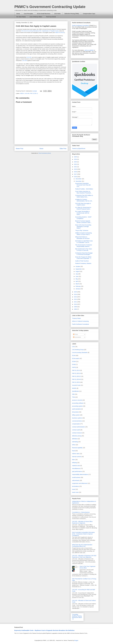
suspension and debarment (80, 483)
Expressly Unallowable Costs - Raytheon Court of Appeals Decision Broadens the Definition (44, 630)
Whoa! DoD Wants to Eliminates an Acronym (82, 238)
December (79, 179)
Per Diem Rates (21, 17)
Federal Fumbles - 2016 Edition (84, 189)
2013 (76, 297)
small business (76, 477)
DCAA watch (76, 358)
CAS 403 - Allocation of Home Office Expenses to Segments (82, 522)
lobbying (74, 463)
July (77, 274)
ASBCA (22, 93)
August (78, 271)
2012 (76, 299)
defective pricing (77, 436)
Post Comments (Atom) (45, 153)
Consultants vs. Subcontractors (81, 512)
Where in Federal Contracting (80, 321)
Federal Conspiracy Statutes (83, 263)
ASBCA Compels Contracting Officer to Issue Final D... (83, 234)
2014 (76, 294)
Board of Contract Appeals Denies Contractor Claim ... (84, 222)
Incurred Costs (76, 385)
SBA (73, 394)
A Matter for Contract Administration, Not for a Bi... (84, 200)
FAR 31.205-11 (34, 93)
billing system (76, 415)
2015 (76, 292)
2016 (76, 177)
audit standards (76, 409)
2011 (76, 302)
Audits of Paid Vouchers (82, 261)
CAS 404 (29, 57)
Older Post (63, 149)
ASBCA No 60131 (60, 33)
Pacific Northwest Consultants (81, 26)
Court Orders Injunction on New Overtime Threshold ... (84, 192)
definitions (75, 439)
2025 (76, 157)
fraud (74, 451)
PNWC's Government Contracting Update (50, 7)
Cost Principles (28, 14)
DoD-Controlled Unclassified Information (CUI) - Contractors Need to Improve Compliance (83, 534)
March (77, 284)
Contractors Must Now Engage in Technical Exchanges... (84, 254)
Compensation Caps (89, 14)
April (77, 281)
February (78, 286)
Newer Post (20, 149)
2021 (76, 167)
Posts (75, 334)
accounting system (77, 406)
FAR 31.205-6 (76, 382)
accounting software (78, 403)
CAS (73, 347)
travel (74, 489)
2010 (76, 304)
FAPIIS (74, 367)
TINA (74, 397)
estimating (75, 442)
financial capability (77, 448)
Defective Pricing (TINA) (72, 14)
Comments (77, 337)
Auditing (74, 616)
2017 (76, 174)
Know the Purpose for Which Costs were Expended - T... (84, 258)
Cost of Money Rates (36, 17)
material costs (76, 466)
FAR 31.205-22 (76, 376)
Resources (75, 617)
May (77, 279)
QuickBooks (75, 391)
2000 (76, 309)
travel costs (75, 492)
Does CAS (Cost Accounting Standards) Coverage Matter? (83, 226)
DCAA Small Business (44, 14)
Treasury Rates (76, 318)
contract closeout (77, 433)
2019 (76, 169)
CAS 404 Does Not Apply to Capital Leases (83, 204)
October (78, 266)
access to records (77, 400)
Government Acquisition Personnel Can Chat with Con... (83, 185)
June (77, 276)
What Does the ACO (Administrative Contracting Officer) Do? (82, 545)
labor (74, 460)
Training (79, 616)
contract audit (76, 430)
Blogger (76, 640)
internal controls (77, 457)
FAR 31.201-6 (76, 370)
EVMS (74, 364)
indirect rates (76, 454)
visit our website (89, 50)
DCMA (74, 361)
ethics (74, 445)
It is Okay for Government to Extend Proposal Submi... (83, 208)
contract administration (78, 427)
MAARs (74, 388)
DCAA (74, 356)
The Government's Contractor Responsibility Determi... (84, 246)
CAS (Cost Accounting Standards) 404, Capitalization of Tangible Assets (40, 31)
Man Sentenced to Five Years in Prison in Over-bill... (84, 250)
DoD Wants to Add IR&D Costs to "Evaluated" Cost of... (84, 242)
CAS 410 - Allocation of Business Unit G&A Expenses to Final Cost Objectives (84, 556)
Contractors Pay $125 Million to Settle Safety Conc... (84, 196)
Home (18, 14)
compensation (76, 424)
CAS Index (57, 14)
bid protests (75, 412)
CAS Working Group (78, 350)
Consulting (75, 615)
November (79, 181)
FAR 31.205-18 (76, 373)
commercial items (77, 421)
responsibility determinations (80, 474)
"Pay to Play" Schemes (82, 230)
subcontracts (76, 480)
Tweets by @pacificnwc (79, 149)
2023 (76, 162)
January (78, 289)
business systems (77, 418)
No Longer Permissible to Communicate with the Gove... (82, 213)
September (79, 269)
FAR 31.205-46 (76, 379)
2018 (76, 172)
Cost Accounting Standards (80, 353)
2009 (76, 307)
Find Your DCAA (51, 17)
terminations (76, 486)
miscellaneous (76, 468)
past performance (77, 471)
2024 (76, 159)
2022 (76, 164)
